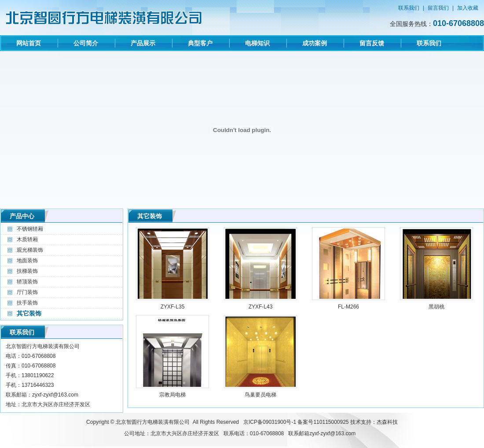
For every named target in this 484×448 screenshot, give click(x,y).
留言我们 (438, 8)
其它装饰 (29, 313)
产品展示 (143, 43)
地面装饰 (27, 261)
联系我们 (409, 8)
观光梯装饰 (30, 250)
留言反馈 (372, 43)
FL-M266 (348, 307)
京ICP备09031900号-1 (270, 422)
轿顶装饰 (27, 282)
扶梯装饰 (27, 271)
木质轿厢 (27, 239)
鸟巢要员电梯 (260, 395)
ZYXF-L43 (261, 307)
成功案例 (315, 43)
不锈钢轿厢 (30, 229)
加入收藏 (468, 8)
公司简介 (86, 43)
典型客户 (200, 43)
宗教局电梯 (172, 395)
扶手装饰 (27, 303)
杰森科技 (387, 422)
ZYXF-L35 (173, 307)
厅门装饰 (27, 292)
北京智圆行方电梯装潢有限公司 (153, 422)
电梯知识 (257, 43)
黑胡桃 (436, 307)
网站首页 (29, 43)
